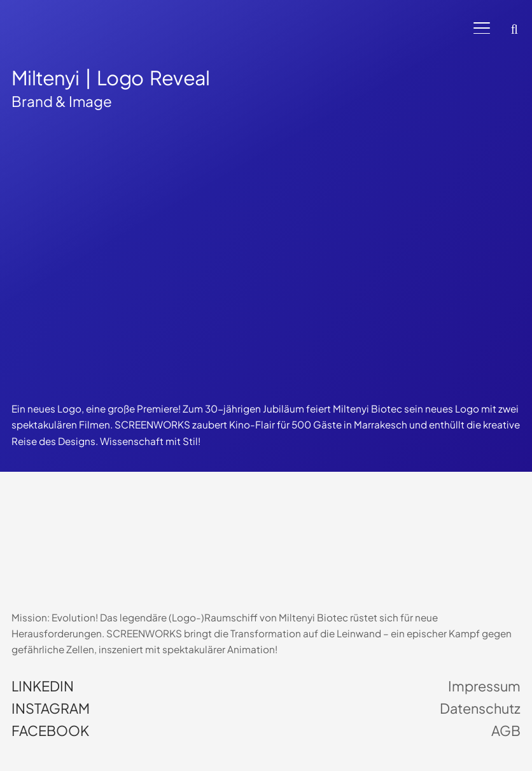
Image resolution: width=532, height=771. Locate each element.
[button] (482, 28)
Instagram (51, 709)
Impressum (484, 686)
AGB (506, 731)
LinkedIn (43, 686)
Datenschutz (480, 709)
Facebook (50, 731)
